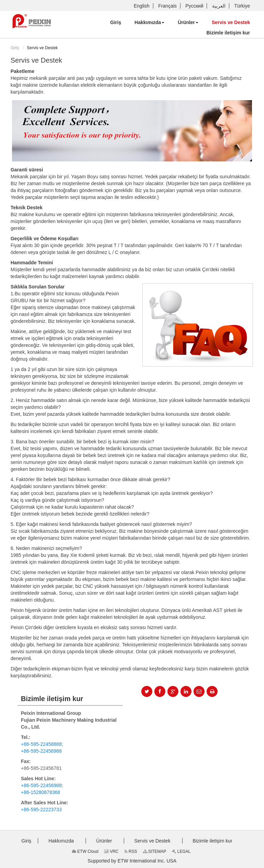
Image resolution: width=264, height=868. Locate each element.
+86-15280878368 (41, 792)
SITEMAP (155, 851)
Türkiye (242, 6)
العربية (219, 6)
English (142, 6)
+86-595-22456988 (41, 751)
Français (167, 6)
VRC (111, 851)
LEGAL (181, 851)
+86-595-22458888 (41, 744)
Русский (195, 6)
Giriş (15, 48)
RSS (131, 851)
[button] (149, 22)
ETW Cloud (85, 851)
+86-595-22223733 (41, 809)
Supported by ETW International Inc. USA (132, 861)
